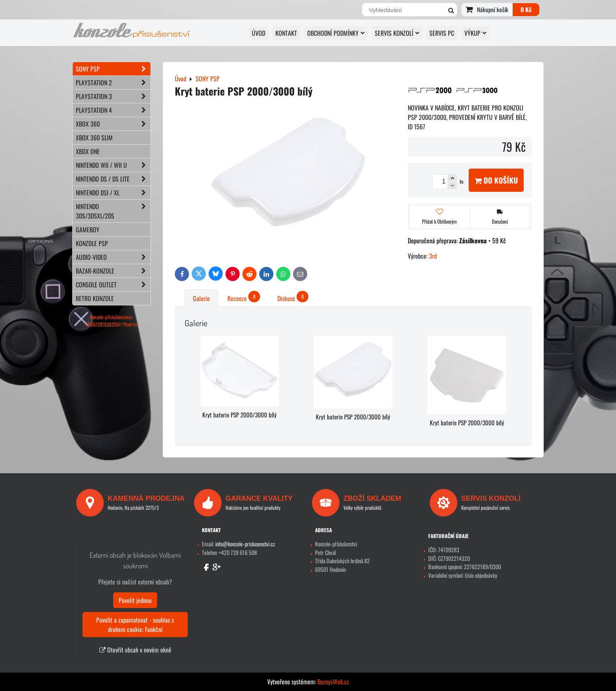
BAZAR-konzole (113, 271)
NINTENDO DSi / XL (113, 193)
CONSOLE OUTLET (113, 285)
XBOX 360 (113, 124)
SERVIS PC (442, 33)
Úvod (258, 33)
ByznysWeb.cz (333, 682)
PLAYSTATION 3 (113, 96)
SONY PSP (113, 69)
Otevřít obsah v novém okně (135, 650)
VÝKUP (475, 33)
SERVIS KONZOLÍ (397, 33)
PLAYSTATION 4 (113, 110)
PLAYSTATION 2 (113, 83)
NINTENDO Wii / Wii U (113, 165)
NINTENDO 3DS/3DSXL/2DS (113, 211)
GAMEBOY (88, 230)
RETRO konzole (95, 298)
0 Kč (526, 9)
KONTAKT (286, 33)
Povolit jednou (135, 600)
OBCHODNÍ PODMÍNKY (336, 33)
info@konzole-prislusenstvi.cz (245, 544)
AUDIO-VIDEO (113, 257)
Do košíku (496, 180)
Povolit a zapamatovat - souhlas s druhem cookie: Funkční (135, 625)
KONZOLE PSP (92, 243)
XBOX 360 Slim (94, 138)
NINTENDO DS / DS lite (113, 179)
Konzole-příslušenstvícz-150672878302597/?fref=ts (112, 321)
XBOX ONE (88, 151)
